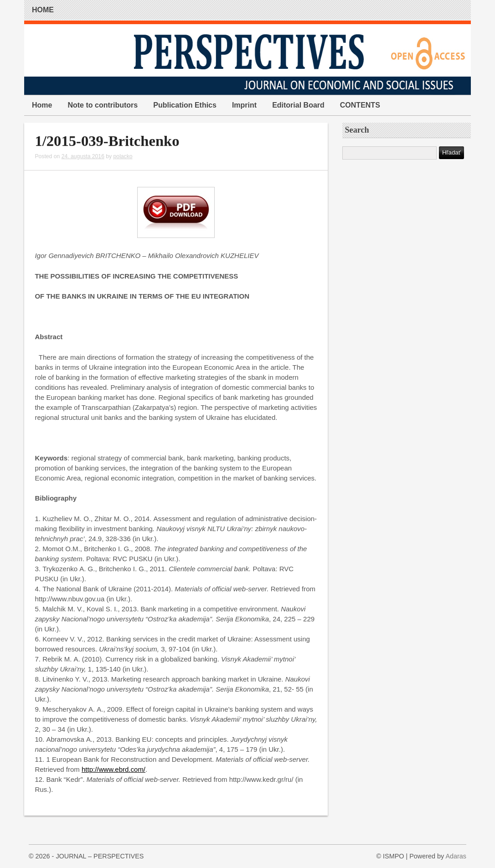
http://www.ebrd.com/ (113, 769)
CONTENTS (360, 105)
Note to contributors (103, 105)
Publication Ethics (185, 105)
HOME (43, 10)
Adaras (456, 856)
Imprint (244, 105)
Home (42, 105)
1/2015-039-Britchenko (107, 141)
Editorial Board (298, 105)
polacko (123, 156)
